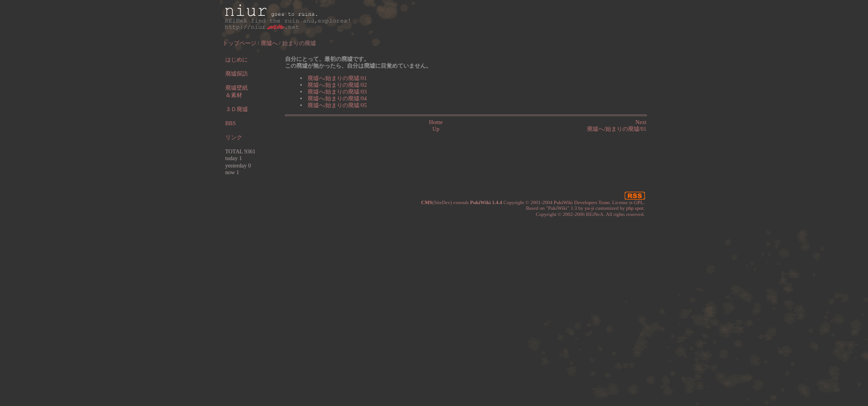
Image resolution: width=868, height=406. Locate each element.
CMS (426, 202)
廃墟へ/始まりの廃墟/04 (337, 98)
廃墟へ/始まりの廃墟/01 (337, 78)
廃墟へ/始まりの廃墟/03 (337, 92)
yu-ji (589, 208)
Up (436, 129)
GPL (638, 202)
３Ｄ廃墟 (237, 109)
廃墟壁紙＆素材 (237, 91)
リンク (234, 137)
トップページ (239, 43)
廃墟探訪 (237, 74)
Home (436, 122)
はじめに (237, 59)
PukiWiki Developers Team (582, 202)
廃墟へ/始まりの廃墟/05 (337, 105)
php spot (635, 208)
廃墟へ (269, 43)
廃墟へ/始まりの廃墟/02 (337, 85)
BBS (231, 123)
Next (641, 122)
